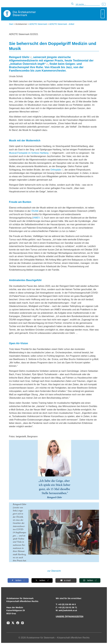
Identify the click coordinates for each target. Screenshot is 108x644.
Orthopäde (56, 170)
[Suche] (88, 4)
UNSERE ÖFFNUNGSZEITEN (69, 616)
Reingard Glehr (19, 57)
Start (11, 24)
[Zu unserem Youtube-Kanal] (8, 624)
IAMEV (36, 218)
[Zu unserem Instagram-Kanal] (22, 624)
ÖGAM (35, 211)
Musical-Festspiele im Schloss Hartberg (29, 153)
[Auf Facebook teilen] (18, 580)
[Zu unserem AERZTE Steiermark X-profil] (12, 624)
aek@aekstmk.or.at (68, 610)
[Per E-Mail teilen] (66, 580)
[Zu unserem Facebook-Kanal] (17, 624)
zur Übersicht (54, 571)
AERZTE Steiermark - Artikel (62, 24)
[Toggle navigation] (103, 14)
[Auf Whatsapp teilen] (90, 580)
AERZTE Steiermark (38, 24)
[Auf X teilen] (42, 580)
